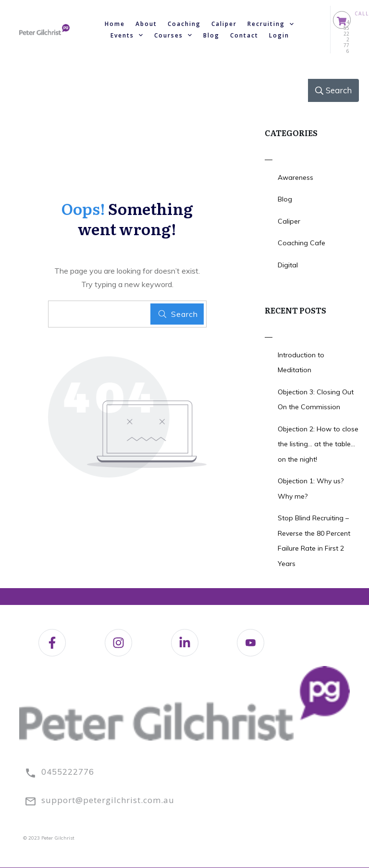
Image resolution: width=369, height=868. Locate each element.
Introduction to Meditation (301, 363)
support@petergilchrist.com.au (108, 800)
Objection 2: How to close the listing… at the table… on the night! (318, 444)
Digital (288, 265)
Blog (285, 199)
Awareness (295, 177)
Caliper (289, 221)
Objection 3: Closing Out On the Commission (316, 400)
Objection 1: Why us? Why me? (311, 489)
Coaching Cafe (301, 243)
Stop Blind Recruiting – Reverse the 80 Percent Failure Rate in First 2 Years (314, 541)
